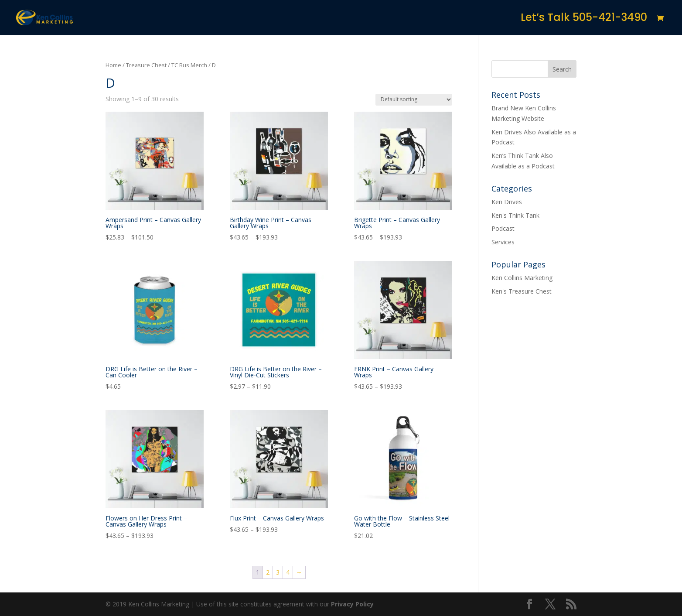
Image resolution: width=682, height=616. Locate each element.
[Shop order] (414, 100)
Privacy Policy (352, 604)
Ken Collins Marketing (522, 278)
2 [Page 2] (268, 572)
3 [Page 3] (278, 572)
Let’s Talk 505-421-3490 (584, 19)
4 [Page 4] (288, 572)
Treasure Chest (146, 65)
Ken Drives (507, 202)
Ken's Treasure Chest (522, 291)
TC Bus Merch (189, 65)
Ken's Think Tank (515, 215)
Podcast (503, 228)
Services (503, 242)
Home (113, 65)
